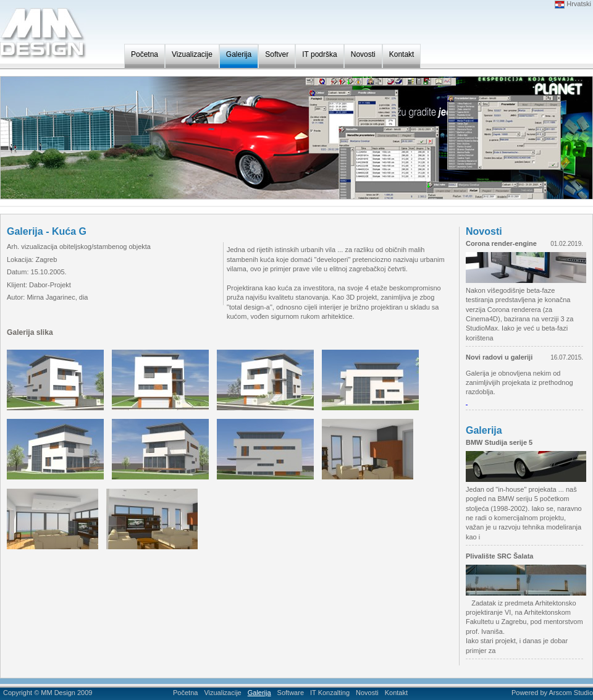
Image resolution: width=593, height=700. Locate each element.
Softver (277, 54)
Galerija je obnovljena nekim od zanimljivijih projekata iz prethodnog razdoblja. (519, 383)
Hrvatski (573, 4)
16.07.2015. (567, 357)
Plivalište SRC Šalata (499, 556)
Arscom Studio (571, 693)
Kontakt (402, 54)
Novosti (363, 54)
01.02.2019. (567, 244)
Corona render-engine (501, 243)
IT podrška (319, 54)
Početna (145, 54)
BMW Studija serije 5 (499, 442)
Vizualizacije (192, 54)
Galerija (239, 54)
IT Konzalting (330, 693)
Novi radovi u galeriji (499, 357)
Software (291, 693)
